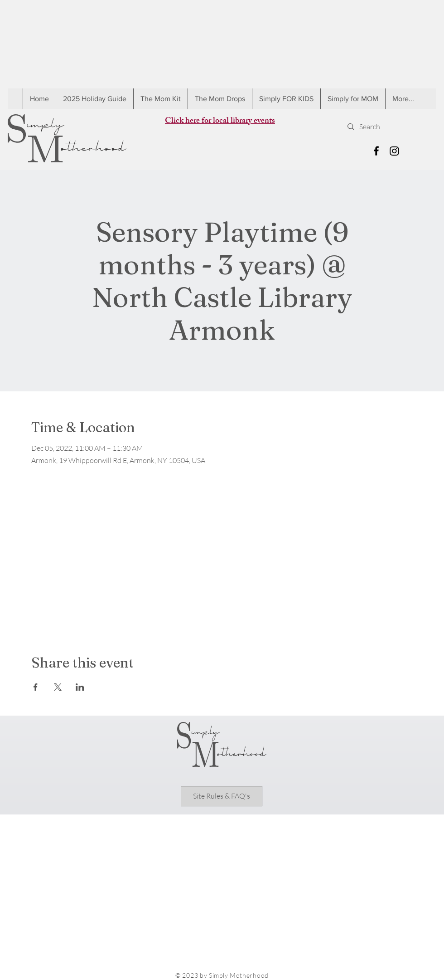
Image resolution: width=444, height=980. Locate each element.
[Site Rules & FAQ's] (222, 796)
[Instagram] (394, 151)
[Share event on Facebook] (36, 687)
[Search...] (388, 127)
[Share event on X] (58, 687)
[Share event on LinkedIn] (80, 687)
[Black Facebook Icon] (376, 151)
